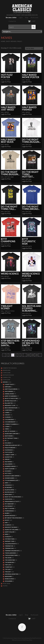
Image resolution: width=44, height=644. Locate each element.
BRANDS (5, 370)
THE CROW (8, 558)
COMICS (5, 373)
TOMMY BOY (9, 567)
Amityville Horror (11, 389)
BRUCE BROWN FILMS (11, 408)
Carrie (7, 412)
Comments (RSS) (21, 640)
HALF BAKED (8, 462)
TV (4, 586)
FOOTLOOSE (9, 452)
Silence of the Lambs (12, 530)
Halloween (9, 464)
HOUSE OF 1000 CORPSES (12, 476)
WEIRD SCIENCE (9, 579)
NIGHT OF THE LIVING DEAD (13, 497)
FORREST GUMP (9, 455)
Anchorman (9, 391)
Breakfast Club (10, 405)
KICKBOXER (8, 487)
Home (3, 41)
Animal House (9, 394)
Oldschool (9, 499)
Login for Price (6, 82)
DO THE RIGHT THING (11, 438)
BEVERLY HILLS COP (10, 401)
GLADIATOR (8, 457)
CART (27, 21)
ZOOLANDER (9, 581)
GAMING (5, 377)
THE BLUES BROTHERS (11, 555)
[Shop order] (34, 48)
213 (28, 355)
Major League (9, 492)
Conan (7, 427)
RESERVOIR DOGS (10, 516)
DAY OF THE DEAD (10, 431)
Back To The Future (11, 398)
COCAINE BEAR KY (10, 422)
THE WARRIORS (9, 562)
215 (37, 355)
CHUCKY (7, 415)
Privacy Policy (29, 640)
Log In (21, 17)
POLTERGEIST (9, 506)
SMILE (7, 534)
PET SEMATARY (9, 504)
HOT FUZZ (8, 473)
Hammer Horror (10, 466)
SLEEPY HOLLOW (10, 532)
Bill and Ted (9, 403)
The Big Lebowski (10, 553)
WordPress (35, 638)
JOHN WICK (8, 485)
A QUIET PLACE (9, 384)
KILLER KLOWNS (9, 490)
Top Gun (8, 569)
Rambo (7, 513)
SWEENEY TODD (10, 541)
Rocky (7, 520)
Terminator (9, 546)
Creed (7, 429)
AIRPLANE (8, 387)
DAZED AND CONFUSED (12, 434)
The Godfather (10, 560)
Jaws (6, 483)
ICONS (5, 380)
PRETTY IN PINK (9, 508)
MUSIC (5, 583)
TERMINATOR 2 (9, 548)
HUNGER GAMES (9, 478)
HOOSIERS (8, 471)
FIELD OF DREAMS (10, 448)
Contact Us (12, 21)
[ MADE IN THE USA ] (8, 368)
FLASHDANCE (9, 450)
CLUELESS (8, 417)
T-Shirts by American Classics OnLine (12, 638)
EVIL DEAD (8, 443)
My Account (34, 17)
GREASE (7, 459)
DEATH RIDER (9, 436)
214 (33, 355)
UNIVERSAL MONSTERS (12, 574)
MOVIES (14, 41)
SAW (6, 523)
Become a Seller (11, 17)
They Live (8, 565)
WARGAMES (8, 576)
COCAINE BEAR (9, 419)
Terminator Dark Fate (12, 551)
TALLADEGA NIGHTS (11, 544)
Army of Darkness (11, 396)
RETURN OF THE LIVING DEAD (13, 518)
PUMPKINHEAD (9, 511)
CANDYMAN (8, 410)
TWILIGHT (8, 572)
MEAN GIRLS (8, 494)
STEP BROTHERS (10, 539)
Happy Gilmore (10, 469)
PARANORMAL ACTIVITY (12, 501)
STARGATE (8, 537)
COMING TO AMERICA (11, 424)
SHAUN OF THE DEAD (11, 527)
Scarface (8, 525)
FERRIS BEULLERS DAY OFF (12, 445)
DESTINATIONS (7, 375)
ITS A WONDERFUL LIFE (11, 480)
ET (6, 441)
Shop (26, 17)
